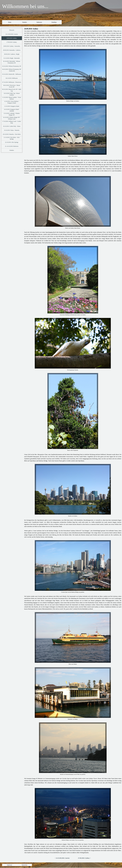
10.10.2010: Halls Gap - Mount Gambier (12, 94)
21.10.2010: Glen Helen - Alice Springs (12, 138)
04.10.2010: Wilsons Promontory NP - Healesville (12, 70)
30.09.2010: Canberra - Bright (12, 54)
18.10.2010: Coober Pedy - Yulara (12, 126)
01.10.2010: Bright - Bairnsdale (12, 58)
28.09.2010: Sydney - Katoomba (12, 46)
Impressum (9, 865)
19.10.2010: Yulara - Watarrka (12, 130)
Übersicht (12, 30)
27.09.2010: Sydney (12, 42)
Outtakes (12, 150)
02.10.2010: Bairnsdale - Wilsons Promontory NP (12, 62)
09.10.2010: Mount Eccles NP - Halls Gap (12, 90)
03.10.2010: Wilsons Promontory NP (12, 66)
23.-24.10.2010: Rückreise (12, 146)
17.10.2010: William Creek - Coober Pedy (12, 122)
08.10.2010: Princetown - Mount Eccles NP (12, 86)
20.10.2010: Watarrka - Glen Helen (12, 134)
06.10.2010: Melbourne (12, 78)
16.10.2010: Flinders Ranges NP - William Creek (12, 118)
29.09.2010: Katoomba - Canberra (12, 50)
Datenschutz (25, 865)
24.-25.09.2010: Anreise (12, 34)
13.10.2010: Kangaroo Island (12, 106)
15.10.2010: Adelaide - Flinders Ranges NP (12, 114)
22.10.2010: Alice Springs (12, 142)
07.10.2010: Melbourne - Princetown (12, 82)
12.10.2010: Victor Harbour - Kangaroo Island (12, 102)
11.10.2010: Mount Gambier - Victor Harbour (12, 98)
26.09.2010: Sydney (12, 38)
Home (10, 22)
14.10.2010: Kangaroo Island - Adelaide (12, 110)
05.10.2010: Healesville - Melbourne (12, 74)
